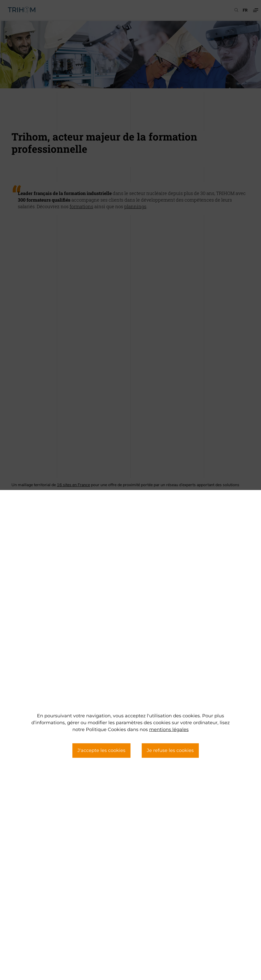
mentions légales (169, 730)
